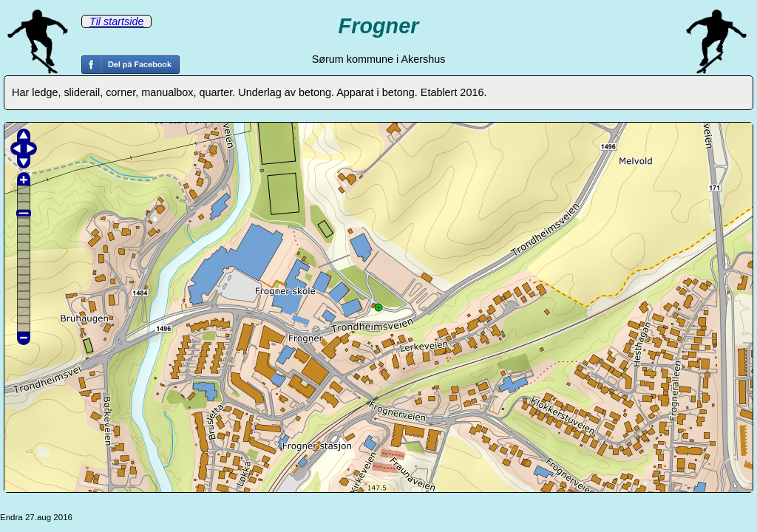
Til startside (116, 21)
